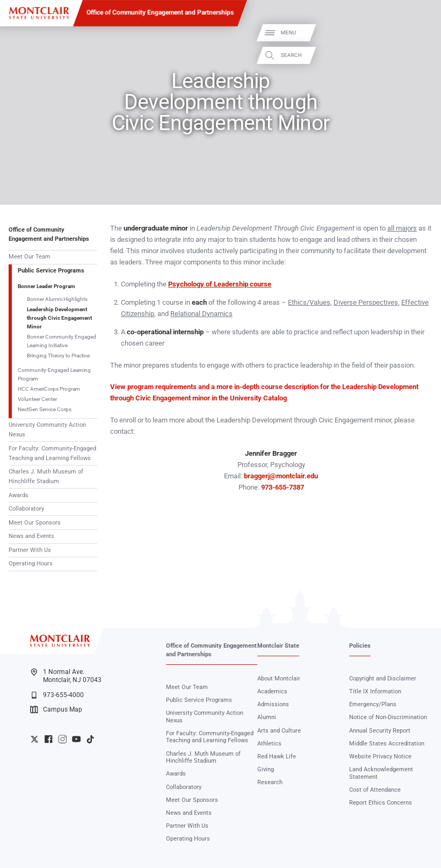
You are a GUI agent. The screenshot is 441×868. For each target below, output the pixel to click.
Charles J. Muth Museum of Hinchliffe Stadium (46, 476)
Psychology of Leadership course (220, 284)
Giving (266, 769)
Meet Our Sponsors (35, 523)
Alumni (267, 717)
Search (424, 55)
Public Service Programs (51, 271)
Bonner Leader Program (46, 286)
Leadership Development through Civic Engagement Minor (59, 318)
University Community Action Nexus (47, 430)
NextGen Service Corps (45, 409)
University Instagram (62, 739)
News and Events (31, 536)
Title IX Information (375, 691)
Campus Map (56, 710)
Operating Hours (31, 564)
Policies (360, 646)
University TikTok (90, 739)
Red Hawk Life (277, 756)
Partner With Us (30, 550)
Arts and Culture (279, 731)
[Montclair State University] (39, 13)
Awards (19, 495)
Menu (421, 33)
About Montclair (279, 679)
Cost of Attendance (375, 790)
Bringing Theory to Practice (58, 356)
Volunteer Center (37, 399)
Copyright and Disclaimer (383, 679)
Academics (272, 691)
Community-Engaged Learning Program (54, 374)
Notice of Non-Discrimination (388, 717)
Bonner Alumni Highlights (57, 299)
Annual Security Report (380, 731)
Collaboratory (26, 509)
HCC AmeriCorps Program (49, 389)
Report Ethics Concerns (381, 803)
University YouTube (76, 739)
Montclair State (278, 646)
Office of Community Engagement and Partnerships (160, 12)
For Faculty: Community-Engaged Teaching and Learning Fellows (52, 453)
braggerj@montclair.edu (281, 476)
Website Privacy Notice (380, 756)
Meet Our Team (30, 257)
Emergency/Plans (373, 704)
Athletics (269, 744)
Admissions (273, 704)
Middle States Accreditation (387, 744)
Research (270, 782)
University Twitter (34, 739)
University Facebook (48, 739)
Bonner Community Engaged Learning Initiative (62, 341)
